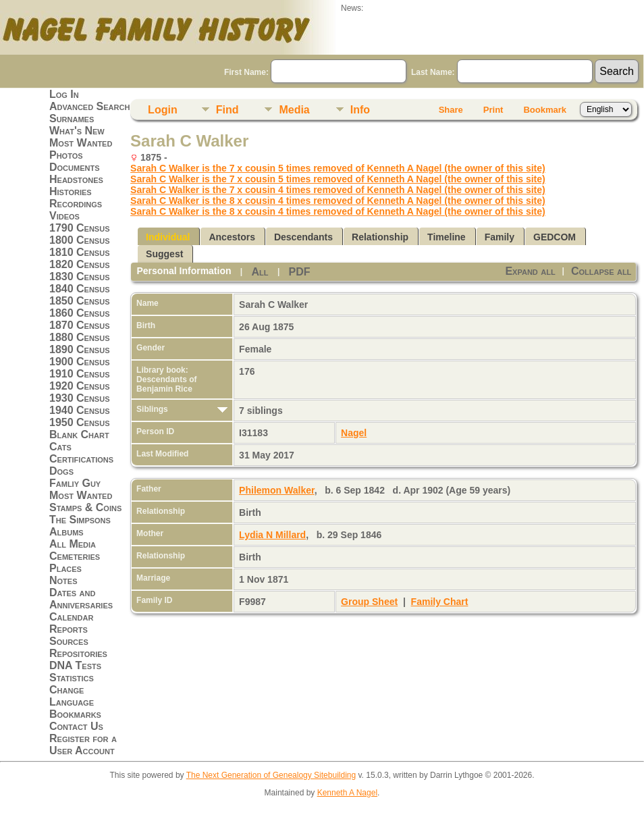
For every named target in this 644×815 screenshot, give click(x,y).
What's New (77, 131)
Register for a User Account (83, 744)
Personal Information (184, 271)
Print (493, 110)
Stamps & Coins (85, 507)
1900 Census (80, 362)
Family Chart (440, 602)
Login (163, 110)
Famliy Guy (75, 483)
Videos (64, 216)
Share (451, 110)
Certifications (81, 459)
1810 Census (80, 252)
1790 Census (80, 228)
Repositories (78, 653)
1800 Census (80, 240)
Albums (66, 532)
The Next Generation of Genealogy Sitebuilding (271, 775)
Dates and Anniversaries (81, 599)
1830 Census (80, 277)
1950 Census (80, 422)
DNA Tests (75, 665)
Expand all (530, 271)
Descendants (303, 237)
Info (360, 110)
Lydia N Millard (272, 535)
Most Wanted (81, 143)
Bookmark (545, 110)
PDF (300, 272)
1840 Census (80, 289)
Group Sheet (369, 602)
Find (227, 110)
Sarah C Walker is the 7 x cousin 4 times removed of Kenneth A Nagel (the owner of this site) (338, 190)
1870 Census (80, 325)
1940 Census (80, 410)
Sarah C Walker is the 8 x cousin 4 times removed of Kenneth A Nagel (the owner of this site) (338, 201)
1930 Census (80, 398)
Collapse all (601, 271)
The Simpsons (80, 520)
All (260, 272)
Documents (75, 167)
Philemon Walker (277, 490)
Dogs (61, 471)
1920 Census (80, 386)
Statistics (72, 678)
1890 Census (80, 349)
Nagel (354, 433)
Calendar (71, 617)
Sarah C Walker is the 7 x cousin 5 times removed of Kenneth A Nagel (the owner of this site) (338, 168)
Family (500, 237)
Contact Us (76, 726)
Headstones (76, 179)
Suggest (164, 254)
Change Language (72, 696)
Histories (71, 191)
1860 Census (80, 313)
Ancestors (232, 237)
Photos (66, 155)
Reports (69, 629)
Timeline (447, 237)
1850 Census (80, 301)
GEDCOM (555, 237)
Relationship (380, 237)
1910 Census (80, 374)
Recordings (76, 204)
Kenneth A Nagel (347, 793)
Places (65, 568)
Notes (63, 580)
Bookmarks (75, 714)
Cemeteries (75, 556)
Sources (69, 641)
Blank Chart (79, 435)
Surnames (72, 119)
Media (294, 110)
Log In (64, 94)
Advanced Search (89, 106)
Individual (168, 237)
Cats (60, 447)
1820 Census (80, 264)
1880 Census (80, 337)
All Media (73, 544)
